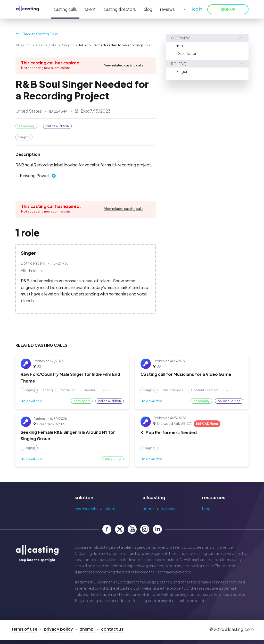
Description (187, 53)
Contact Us (112, 629)
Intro (180, 46)
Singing (68, 45)
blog (148, 9)
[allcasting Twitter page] (119, 529)
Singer (182, 71)
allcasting (23, 45)
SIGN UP (228, 9)
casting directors (120, 9)
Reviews (168, 509)
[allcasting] (27, 9)
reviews (167, 9)
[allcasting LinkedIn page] (157, 529)
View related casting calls (124, 65)
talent (90, 9)
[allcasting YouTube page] (132, 529)
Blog (206, 509)
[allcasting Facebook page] (107, 529)
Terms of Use (24, 629)
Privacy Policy (58, 629)
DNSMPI (87, 629)
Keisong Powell (35, 176)
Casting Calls (46, 45)
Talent (110, 509)
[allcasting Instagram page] (145, 529)
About (148, 509)
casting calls (65, 9)
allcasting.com (129, 588)
